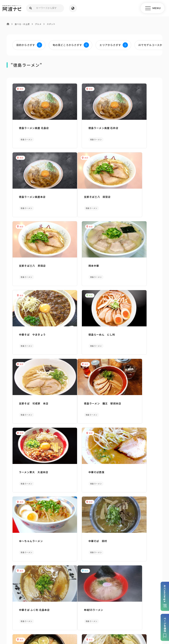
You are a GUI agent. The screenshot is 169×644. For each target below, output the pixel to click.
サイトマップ (46, 617)
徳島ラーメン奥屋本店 (129, 126)
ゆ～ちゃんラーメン (29, 386)
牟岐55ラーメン (27, 450)
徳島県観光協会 (148, 617)
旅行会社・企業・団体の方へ (119, 617)
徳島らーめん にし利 (80, 254)
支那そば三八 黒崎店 (80, 450)
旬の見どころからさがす (141, 523)
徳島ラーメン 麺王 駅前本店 (34, 320)
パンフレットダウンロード (29, 579)
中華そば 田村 (76, 386)
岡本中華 (122, 190)
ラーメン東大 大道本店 (81, 318)
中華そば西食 (124, 318)
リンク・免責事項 (90, 617)
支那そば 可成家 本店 (131, 254)
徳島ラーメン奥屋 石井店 (81, 126)
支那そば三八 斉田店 (80, 190)
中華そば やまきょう (30, 254)
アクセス (140, 579)
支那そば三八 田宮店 (30, 190)
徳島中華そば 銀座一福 (130, 450)
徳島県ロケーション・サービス (72, 622)
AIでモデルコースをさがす (28, 523)
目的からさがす (84, 523)
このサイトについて (24, 617)
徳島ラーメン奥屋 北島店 (32, 126)
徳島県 (96, 622)
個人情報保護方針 (67, 617)
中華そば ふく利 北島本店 (132, 386)
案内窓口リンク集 (84, 579)
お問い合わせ (111, 622)
